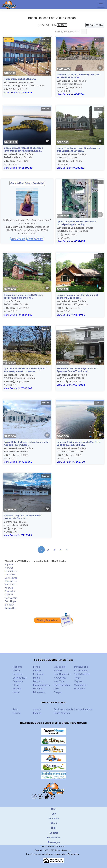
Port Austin (11, 598)
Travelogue (54, 842)
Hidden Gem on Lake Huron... (20, 79)
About (54, 823)
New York (59, 681)
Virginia (78, 681)
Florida (16, 685)
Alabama (17, 667)
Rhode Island (81, 670)
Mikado (9, 588)
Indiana (37, 670)
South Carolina (82, 674)
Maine (37, 678)
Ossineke (10, 591)
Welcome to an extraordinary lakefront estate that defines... (79, 76)
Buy (54, 814)
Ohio (56, 689)
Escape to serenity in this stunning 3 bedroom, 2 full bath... (77, 296)
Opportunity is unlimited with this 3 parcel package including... (76, 223)
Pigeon (9, 595)
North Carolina (62, 685)
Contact (54, 833)
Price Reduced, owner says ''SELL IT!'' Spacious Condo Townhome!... (78, 370)
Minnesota (39, 692)
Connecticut (20, 678)
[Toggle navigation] (101, 5)
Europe (17, 713)
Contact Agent (35, 239)
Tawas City (11, 608)
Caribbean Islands (63, 709)
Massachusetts (41, 685)
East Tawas (11, 578)
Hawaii (16, 692)
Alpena (9, 564)
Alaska (16, 670)
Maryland (38, 681)
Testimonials (54, 838)
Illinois (37, 667)
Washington (81, 685)
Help (54, 828)
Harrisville (10, 585)
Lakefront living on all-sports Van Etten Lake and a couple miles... (79, 444)
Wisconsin (80, 689)
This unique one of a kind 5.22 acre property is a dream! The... (23, 296)
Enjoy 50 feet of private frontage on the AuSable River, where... (27, 444)
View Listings (18, 239)
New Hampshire (62, 674)
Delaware (18, 681)
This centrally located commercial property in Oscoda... (23, 517)
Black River (11, 571)
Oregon (58, 692)
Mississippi (60, 667)
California (18, 674)
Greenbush (11, 581)
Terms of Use (73, 854)
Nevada (58, 670)
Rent (54, 809)
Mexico (37, 713)
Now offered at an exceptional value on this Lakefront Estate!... (79, 150)
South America (62, 713)
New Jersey (60, 678)
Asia (15, 709)
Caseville (10, 574)
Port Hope (10, 601)
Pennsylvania (81, 667)
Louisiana (38, 674)
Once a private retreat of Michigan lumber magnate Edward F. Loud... (23, 149)
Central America (83, 709)
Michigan (38, 689)
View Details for (18, 93)
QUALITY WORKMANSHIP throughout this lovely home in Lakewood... (25, 370)
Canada (37, 709)
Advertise (54, 819)
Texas (77, 678)
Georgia (17, 689)
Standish (10, 605)
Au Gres (9, 568)
